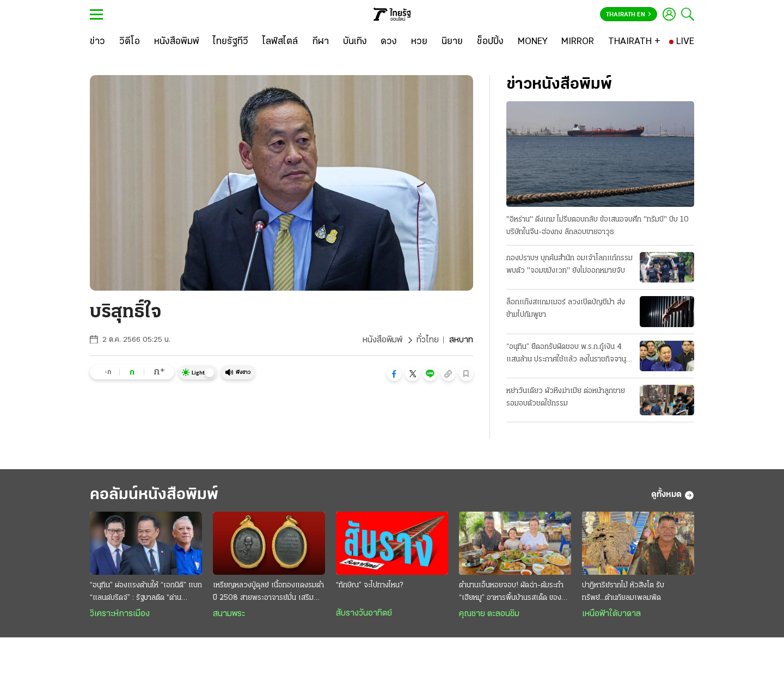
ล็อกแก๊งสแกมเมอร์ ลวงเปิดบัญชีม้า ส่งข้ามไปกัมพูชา (566, 309)
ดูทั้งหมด (673, 495)
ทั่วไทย (428, 340)
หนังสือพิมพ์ (382, 340)
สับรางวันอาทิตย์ (364, 613)
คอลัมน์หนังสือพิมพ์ (154, 495)
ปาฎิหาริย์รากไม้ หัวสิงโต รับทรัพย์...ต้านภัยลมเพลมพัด (623, 592)
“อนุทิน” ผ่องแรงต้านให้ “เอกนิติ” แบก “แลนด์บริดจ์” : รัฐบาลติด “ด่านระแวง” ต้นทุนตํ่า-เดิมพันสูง (146, 593)
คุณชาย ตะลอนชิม (489, 614)
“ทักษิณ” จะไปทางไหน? (369, 585)
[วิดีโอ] (130, 42)
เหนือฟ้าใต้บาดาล (611, 614)
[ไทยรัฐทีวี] (231, 42)
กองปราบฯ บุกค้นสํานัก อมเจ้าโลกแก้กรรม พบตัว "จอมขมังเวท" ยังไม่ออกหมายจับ (569, 265)
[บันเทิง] (355, 42)
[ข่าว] (97, 42)
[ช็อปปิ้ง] (490, 42)
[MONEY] (533, 42)
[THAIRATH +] (634, 42)
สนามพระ (229, 614)
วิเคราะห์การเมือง (120, 614)
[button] (394, 374)
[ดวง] (389, 42)
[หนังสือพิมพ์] (177, 42)
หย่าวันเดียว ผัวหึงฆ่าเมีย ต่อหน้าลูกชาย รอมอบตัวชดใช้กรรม (566, 397)
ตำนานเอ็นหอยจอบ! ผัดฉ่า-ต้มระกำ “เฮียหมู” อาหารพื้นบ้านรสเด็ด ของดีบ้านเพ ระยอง (512, 593)
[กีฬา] (320, 42)
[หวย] (419, 42)
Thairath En (629, 15)
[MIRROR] (578, 42)
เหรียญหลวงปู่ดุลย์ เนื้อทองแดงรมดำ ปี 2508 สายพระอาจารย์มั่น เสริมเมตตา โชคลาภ (268, 593)
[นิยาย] (452, 42)
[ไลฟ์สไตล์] (280, 42)
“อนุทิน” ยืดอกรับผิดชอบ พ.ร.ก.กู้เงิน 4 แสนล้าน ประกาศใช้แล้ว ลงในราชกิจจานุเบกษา (566, 354)
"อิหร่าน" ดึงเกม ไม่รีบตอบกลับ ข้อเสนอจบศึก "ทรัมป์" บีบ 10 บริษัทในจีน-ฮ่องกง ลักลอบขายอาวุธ (598, 226)
